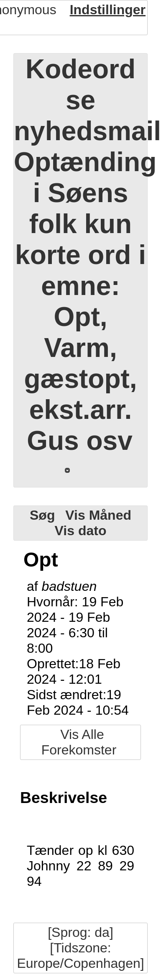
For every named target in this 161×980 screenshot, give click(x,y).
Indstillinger (108, 10)
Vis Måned (98, 515)
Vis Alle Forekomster (79, 742)
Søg (42, 515)
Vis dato (81, 531)
